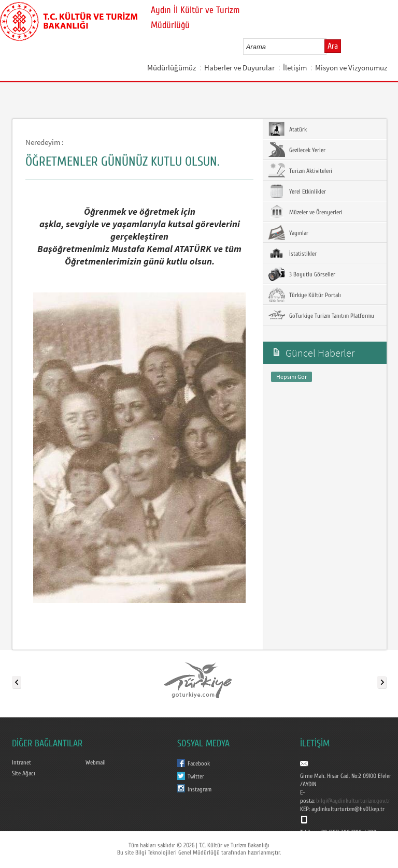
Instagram (200, 789)
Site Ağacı (24, 773)
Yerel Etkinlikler (297, 191)
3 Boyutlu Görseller (302, 274)
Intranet (22, 762)
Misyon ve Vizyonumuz (351, 68)
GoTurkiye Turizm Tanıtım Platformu (321, 315)
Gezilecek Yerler (297, 150)
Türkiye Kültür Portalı (305, 295)
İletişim (295, 68)
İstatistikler (293, 253)
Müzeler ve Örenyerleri (305, 212)
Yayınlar (288, 232)
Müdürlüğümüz (172, 68)
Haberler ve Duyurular (239, 68)
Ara (333, 46)
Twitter (196, 776)
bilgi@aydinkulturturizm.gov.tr (353, 801)
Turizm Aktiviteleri (300, 170)
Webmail (96, 762)
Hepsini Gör (292, 377)
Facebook (199, 763)
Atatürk (288, 129)
